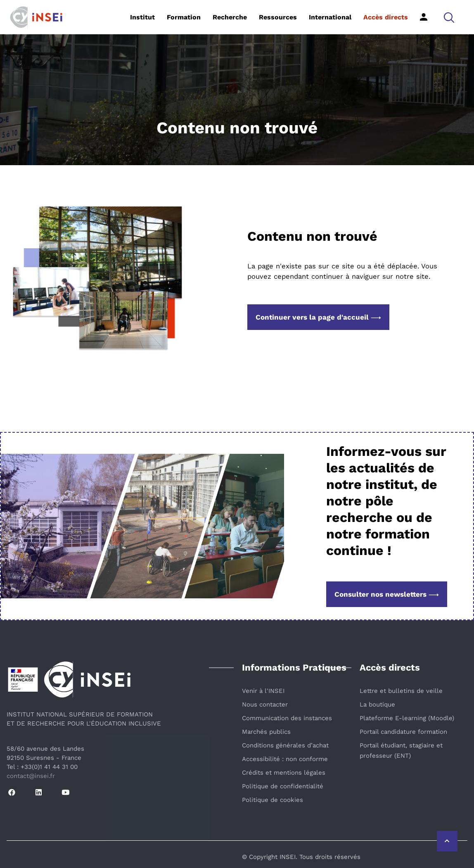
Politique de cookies (273, 800)
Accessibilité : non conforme (285, 759)
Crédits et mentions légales (284, 773)
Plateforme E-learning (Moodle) (407, 718)
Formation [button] (184, 17)
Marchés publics (266, 732)
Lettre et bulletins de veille (401, 691)
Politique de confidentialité (283, 786)
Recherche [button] (230, 17)
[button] (449, 17)
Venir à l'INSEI (263, 691)
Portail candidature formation (403, 732)
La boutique (377, 704)
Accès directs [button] (386, 17)
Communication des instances (287, 718)
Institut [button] (142, 17)
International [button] (330, 17)
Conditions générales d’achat (285, 745)
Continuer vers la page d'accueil (318, 317)
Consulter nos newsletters (387, 594)
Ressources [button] (278, 17)
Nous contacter (265, 704)
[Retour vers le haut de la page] (447, 841)
